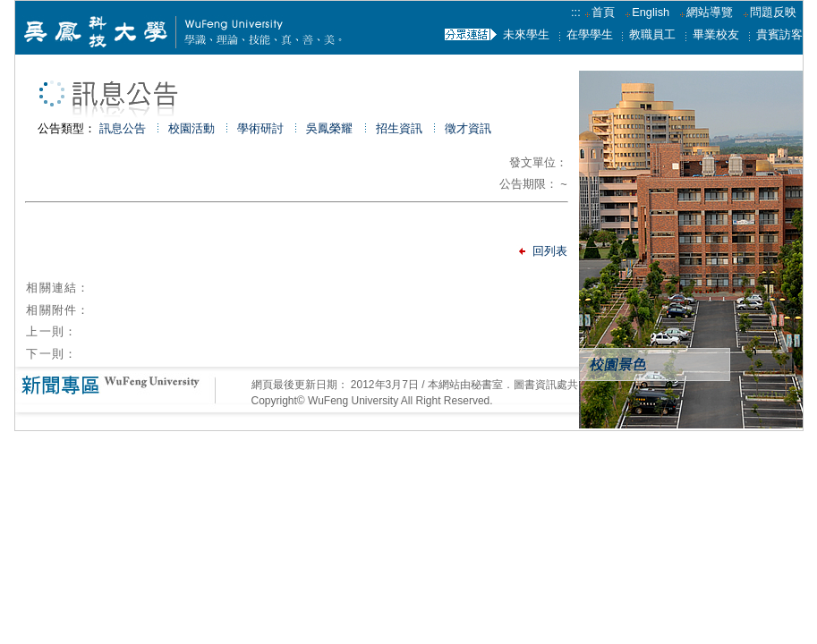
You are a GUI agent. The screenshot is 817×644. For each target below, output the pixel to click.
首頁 (599, 12)
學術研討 (260, 128)
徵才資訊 (468, 128)
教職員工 (652, 34)
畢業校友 (716, 34)
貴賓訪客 (779, 34)
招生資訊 (399, 128)
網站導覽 (710, 12)
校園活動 (191, 128)
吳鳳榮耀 (329, 128)
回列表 (550, 251)
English (651, 12)
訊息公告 (123, 128)
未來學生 (526, 34)
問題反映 (773, 12)
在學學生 (590, 34)
